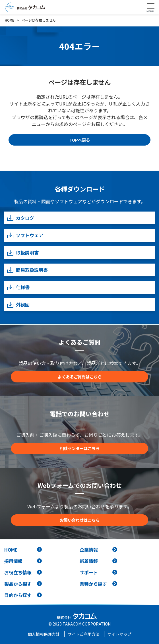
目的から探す (18, 595)
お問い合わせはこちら (80, 520)
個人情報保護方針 (44, 634)
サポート (89, 572)
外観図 (18, 305)
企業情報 (89, 550)
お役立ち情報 (18, 572)
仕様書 (18, 287)
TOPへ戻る (80, 140)
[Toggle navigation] (151, 6)
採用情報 (13, 561)
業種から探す (93, 584)
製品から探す (18, 584)
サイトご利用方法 (84, 634)
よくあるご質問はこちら (80, 377)
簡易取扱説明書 (27, 270)
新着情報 (89, 561)
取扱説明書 (23, 253)
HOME (11, 550)
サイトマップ (119, 634)
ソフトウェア (25, 235)
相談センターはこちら (80, 448)
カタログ (20, 218)
